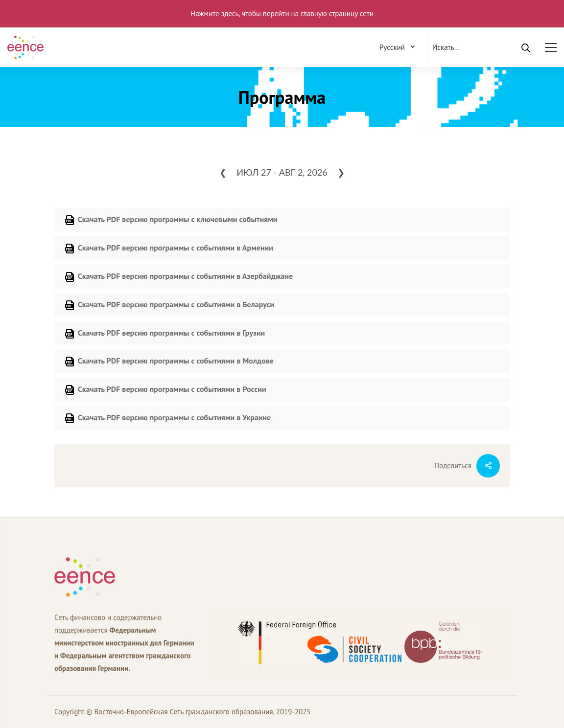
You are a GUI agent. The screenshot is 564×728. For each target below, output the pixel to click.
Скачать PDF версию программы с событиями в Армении (169, 249)
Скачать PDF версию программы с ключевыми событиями (171, 220)
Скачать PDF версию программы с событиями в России (165, 390)
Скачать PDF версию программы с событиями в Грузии (164, 334)
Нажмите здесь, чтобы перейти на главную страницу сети (282, 13)
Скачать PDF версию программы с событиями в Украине (167, 418)
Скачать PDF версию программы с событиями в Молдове (169, 362)
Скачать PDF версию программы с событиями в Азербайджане (178, 277)
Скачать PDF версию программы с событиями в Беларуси (169, 305)
